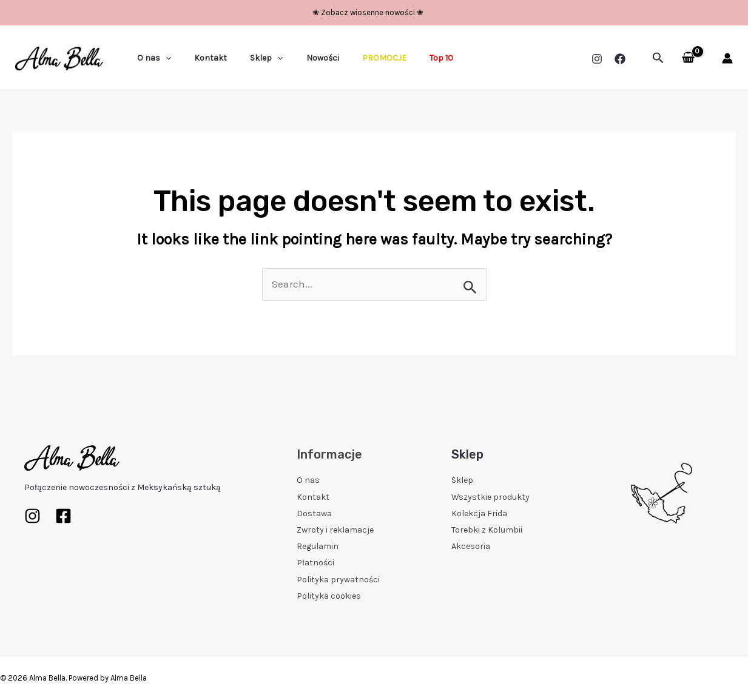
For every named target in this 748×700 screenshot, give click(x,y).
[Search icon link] (658, 58)
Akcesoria (471, 546)
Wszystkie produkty (490, 497)
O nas (151, 58)
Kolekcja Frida (479, 513)
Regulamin (318, 546)
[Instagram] (597, 59)
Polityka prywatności (338, 580)
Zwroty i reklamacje (335, 530)
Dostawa (314, 513)
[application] (163, 58)
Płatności (315, 563)
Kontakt (201, 58)
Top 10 (408, 58)
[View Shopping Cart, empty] (688, 59)
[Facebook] (620, 59)
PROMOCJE (357, 58)
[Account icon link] (727, 58)
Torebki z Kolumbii (487, 530)
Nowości (302, 58)
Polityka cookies (329, 596)
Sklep (251, 58)
